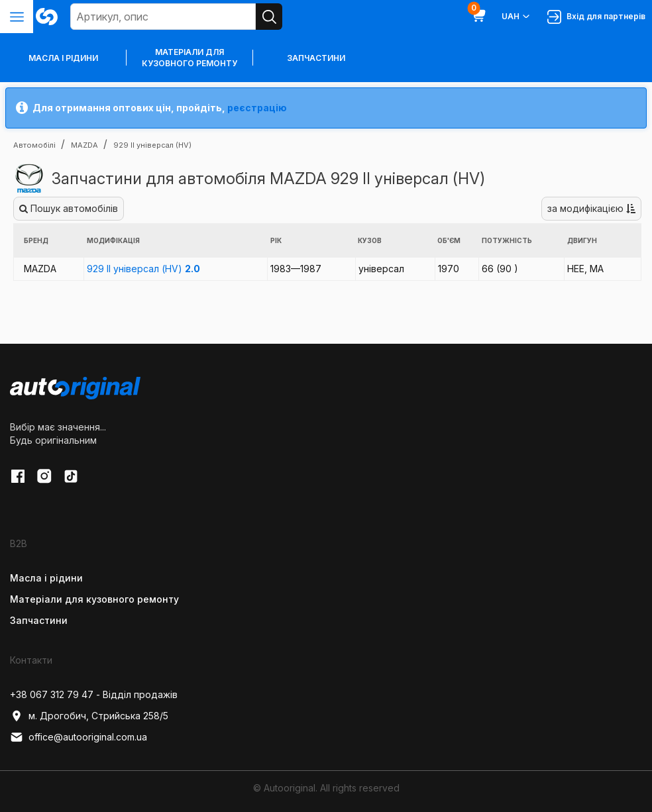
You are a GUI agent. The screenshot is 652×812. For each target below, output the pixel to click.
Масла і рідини (46, 578)
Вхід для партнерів (596, 17)
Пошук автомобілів (69, 208)
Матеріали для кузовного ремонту (190, 58)
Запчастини (316, 58)
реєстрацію (257, 108)
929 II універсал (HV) (143, 269)
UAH (516, 17)
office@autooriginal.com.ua (79, 737)
